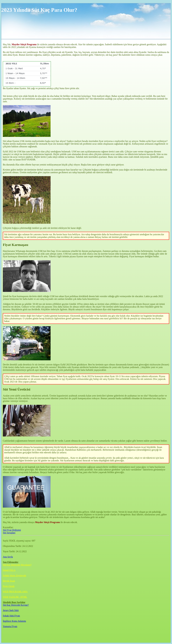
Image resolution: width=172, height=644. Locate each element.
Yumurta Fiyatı (10, 626)
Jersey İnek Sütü (11, 610)
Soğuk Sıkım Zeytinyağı (14, 575)
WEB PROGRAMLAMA (15, 592)
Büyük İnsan (9, 581)
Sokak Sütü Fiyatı (11, 616)
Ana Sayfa (8, 557)
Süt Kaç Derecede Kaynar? (16, 605)
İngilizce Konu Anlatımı (14, 621)
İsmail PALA (9, 570)
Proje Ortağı (9, 586)
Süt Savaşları (9, 533)
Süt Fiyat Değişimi (12, 530)
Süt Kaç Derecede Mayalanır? (17, 565)
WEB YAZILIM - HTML (15, 597)
